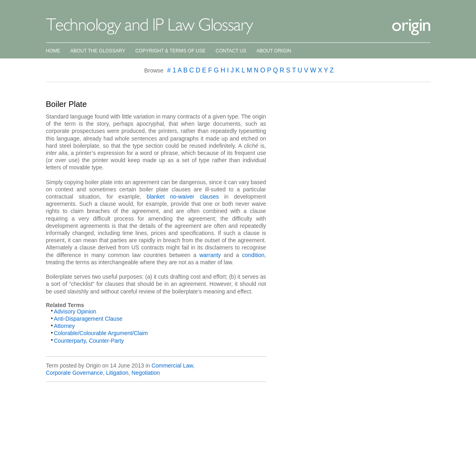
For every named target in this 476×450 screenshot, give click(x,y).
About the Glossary (98, 51)
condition (253, 255)
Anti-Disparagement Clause (88, 319)
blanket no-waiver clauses (180, 197)
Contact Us (231, 51)
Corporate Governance (74, 373)
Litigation (117, 373)
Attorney (64, 326)
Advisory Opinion (75, 311)
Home (53, 51)
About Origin (274, 51)
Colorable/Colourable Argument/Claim (101, 333)
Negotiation (146, 373)
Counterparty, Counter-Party (89, 341)
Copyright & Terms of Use (171, 51)
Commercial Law (172, 366)
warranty (210, 255)
